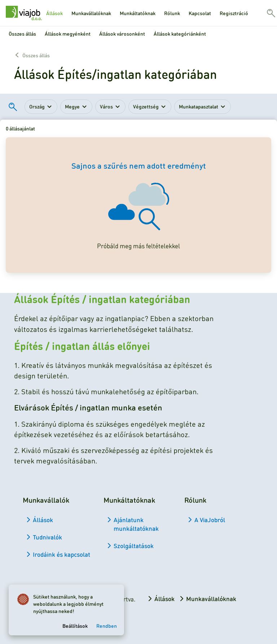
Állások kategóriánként (180, 34)
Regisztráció (234, 13)
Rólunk (172, 13)
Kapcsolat (200, 13)
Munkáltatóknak (138, 13)
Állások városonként (122, 34)
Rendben (107, 626)
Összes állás (22, 34)
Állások (54, 13)
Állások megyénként (68, 34)
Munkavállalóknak (91, 13)
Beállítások (75, 626)
